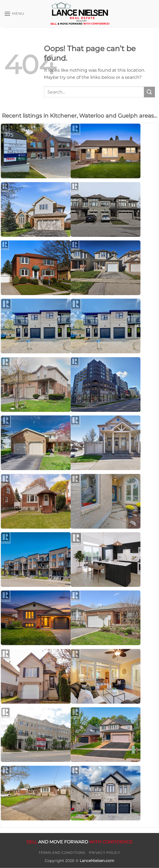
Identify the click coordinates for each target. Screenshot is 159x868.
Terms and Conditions (62, 853)
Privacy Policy (105, 853)
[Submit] (149, 92)
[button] (14, 14)
